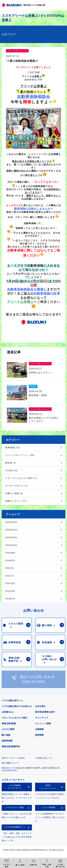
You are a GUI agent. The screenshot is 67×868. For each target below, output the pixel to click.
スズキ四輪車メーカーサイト (15, 787)
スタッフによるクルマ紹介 (15, 718)
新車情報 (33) (13, 448)
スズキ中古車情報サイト (15, 827)
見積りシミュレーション (48, 787)
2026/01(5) (11, 545)
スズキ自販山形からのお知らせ (17, 706)
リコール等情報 (48, 808)
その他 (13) (11, 470)
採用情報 (39, 735)
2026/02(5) (11, 537)
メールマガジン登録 (15, 808)
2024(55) (10, 560)
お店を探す (40, 706)
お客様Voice (8, 712)
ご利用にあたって (44, 758)
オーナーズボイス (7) (17, 486)
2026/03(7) (11, 530)
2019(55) (10, 591)
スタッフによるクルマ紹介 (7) (21, 478)
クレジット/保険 (43, 723)
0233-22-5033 (33, 682)
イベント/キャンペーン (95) (20, 455)
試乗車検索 (7, 741)
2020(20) (10, 583)
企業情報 (39, 729)
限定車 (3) (11, 463)
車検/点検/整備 (9, 723)
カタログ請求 (8, 729)
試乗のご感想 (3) (14, 493)
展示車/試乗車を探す (45, 712)
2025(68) (10, 553)
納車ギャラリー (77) (16, 501)
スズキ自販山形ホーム (12, 700)
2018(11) (10, 599)
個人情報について (10, 763)
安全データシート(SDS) (13, 758)
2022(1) (10, 568)
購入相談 (6, 735)
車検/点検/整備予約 (11, 746)
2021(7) (10, 576)
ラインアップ (42, 718)
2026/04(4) (11, 522)
